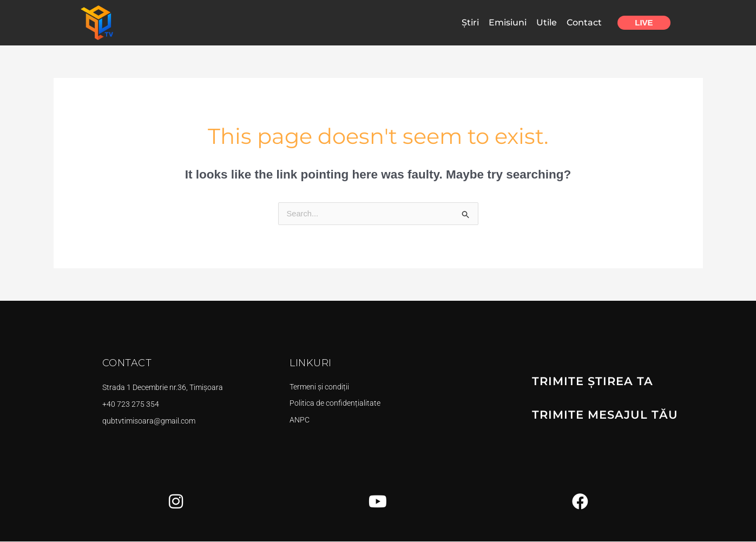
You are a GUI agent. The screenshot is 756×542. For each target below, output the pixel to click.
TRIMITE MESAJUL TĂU (601, 414)
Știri (470, 22)
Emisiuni (508, 22)
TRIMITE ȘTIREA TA (589, 381)
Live (644, 22)
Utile (547, 22)
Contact (584, 22)
